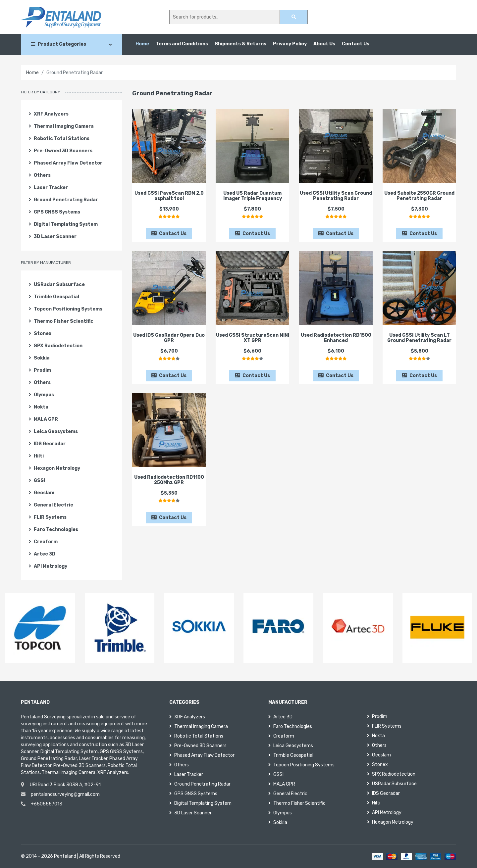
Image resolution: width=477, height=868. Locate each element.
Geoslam (42, 493)
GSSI (37, 481)
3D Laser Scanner (53, 237)
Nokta (39, 407)
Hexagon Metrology (54, 468)
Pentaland (65, 856)
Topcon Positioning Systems (66, 309)
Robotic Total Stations (59, 139)
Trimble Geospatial (54, 297)
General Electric (51, 505)
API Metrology (48, 566)
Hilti (36, 456)
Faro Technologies (53, 530)
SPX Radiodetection (56, 346)
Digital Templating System (63, 224)
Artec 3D (42, 554)
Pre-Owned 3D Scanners (61, 151)
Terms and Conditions (182, 44)
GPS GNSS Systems (54, 212)
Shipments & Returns (240, 44)
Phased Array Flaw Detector (66, 163)
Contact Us (356, 44)
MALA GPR (43, 419)
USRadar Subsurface (57, 285)
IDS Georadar (47, 444)
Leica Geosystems (53, 432)
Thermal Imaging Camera (61, 126)
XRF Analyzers (49, 114)
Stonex (40, 334)
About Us (324, 44)
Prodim (40, 370)
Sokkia (39, 358)
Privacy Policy (290, 44)
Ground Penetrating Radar (63, 200)
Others (40, 175)
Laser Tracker (48, 188)
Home (142, 44)
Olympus (41, 395)
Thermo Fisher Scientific (61, 321)
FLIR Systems (48, 517)
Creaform (43, 542)
